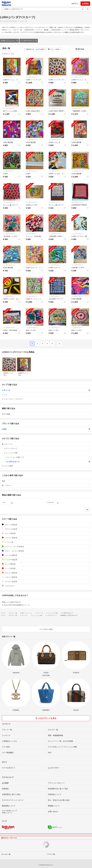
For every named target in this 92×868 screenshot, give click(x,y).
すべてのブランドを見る (46, 718)
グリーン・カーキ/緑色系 (46, 546)
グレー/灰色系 (46, 533)
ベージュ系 (46, 542)
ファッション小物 (47, 453)
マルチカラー (46, 586)
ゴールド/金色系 (46, 581)
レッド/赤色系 (46, 568)
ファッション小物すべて (48, 457)
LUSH (46, 429)
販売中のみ (29, 49)
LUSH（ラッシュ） (9, 41)
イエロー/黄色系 (46, 560)
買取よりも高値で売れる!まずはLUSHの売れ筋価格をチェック (46, 604)
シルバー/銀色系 (46, 577)
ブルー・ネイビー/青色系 (46, 551)
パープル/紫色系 (46, 555)
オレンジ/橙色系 (46, 573)
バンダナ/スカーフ (29, 41)
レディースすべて (47, 448)
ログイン (75, 4)
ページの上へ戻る (46, 629)
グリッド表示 (54, 49)
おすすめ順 (41, 49)
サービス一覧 (6, 854)
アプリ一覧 (51, 854)
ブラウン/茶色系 (46, 538)
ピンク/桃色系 (46, 564)
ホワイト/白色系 (46, 529)
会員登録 (85, 4)
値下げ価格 (46, 414)
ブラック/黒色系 (46, 525)
